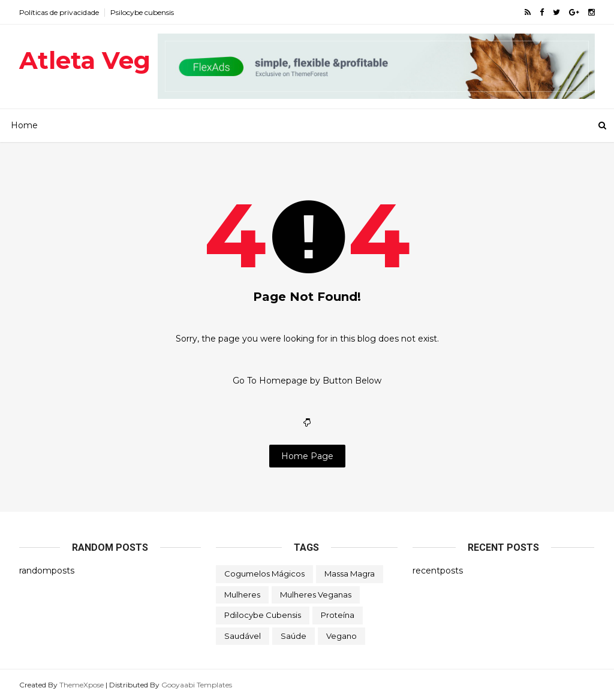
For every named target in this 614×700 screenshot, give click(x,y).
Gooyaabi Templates (197, 685)
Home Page (307, 456)
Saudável (243, 636)
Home (24, 125)
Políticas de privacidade (59, 12)
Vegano (341, 636)
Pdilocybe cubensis (263, 615)
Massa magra (350, 574)
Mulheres (242, 595)
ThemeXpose (82, 685)
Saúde (294, 636)
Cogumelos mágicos (264, 574)
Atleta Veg (85, 60)
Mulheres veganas (316, 595)
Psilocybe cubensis (142, 12)
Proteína (338, 615)
